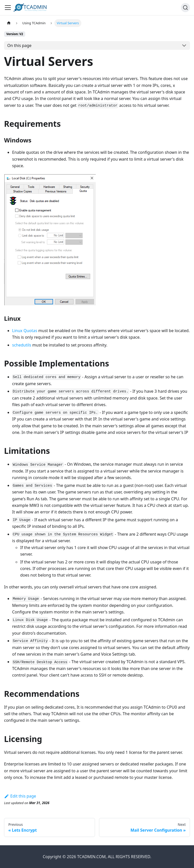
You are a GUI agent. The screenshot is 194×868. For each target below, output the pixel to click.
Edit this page (20, 796)
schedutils (22, 345)
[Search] (185, 8)
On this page (19, 45)
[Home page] (9, 23)
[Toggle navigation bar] (8, 8)
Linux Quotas (25, 331)
